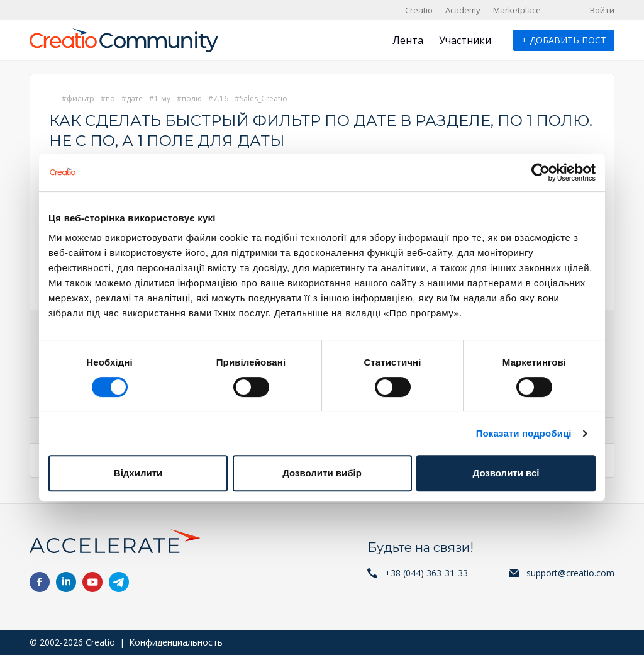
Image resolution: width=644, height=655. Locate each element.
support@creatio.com (570, 573)
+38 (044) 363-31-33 (426, 573)
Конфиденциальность (176, 642)
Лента (408, 40)
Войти (602, 10)
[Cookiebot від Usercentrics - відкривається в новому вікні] (541, 172)
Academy (463, 10)
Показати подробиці (524, 433)
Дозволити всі (506, 473)
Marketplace (517, 10)
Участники (465, 40)
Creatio (419, 10)
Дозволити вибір (322, 473)
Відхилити (138, 473)
